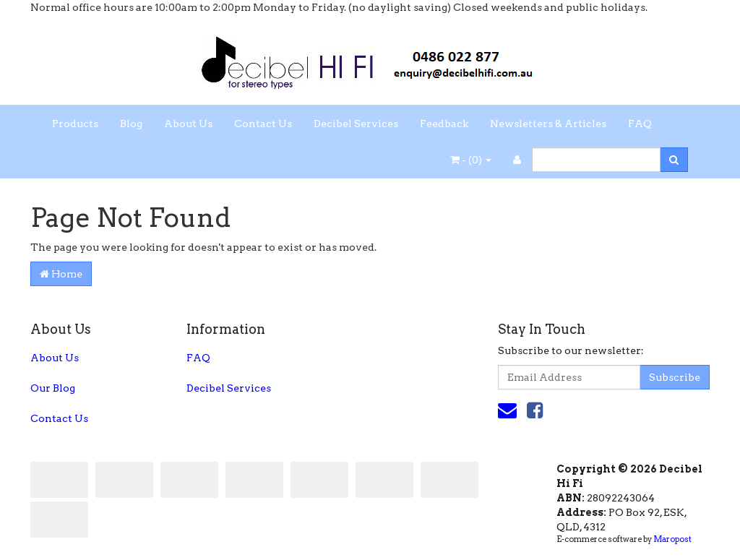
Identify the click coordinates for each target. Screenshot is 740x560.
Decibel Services (356, 124)
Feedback (444, 124)
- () (471, 160)
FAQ (640, 124)
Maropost (672, 539)
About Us (188, 124)
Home (61, 274)
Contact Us (263, 124)
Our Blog (53, 388)
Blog (131, 124)
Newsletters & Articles (548, 124)
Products (75, 124)
